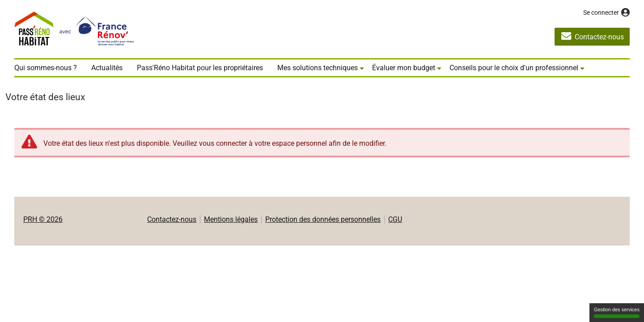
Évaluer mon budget (404, 68)
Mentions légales (231, 219)
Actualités (107, 68)
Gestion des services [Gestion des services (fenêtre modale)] (617, 312)
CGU (395, 219)
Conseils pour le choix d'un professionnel (514, 68)
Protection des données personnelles (323, 219)
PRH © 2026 (43, 219)
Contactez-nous (172, 219)
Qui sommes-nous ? (46, 68)
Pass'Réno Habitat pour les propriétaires (200, 68)
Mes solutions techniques (318, 68)
